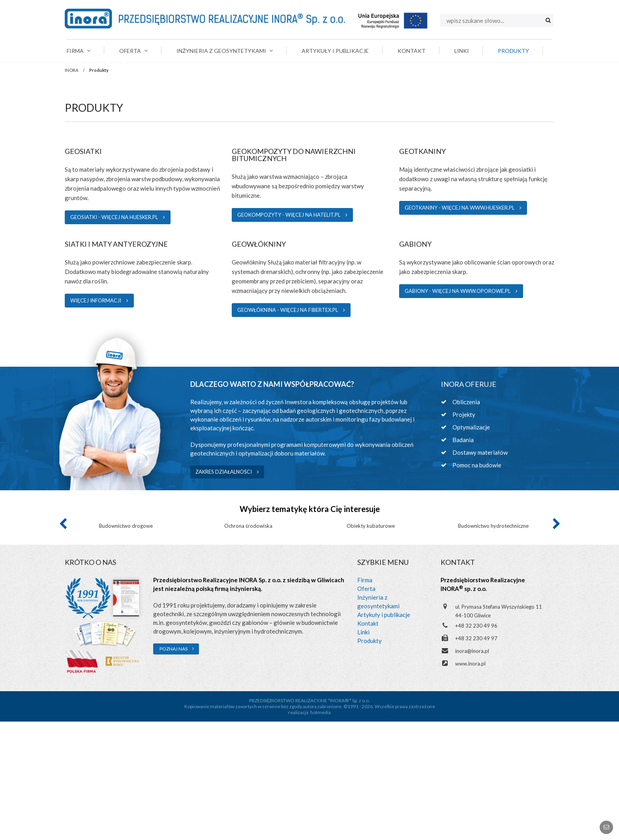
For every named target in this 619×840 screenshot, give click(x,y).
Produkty (370, 759)
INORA (71, 117)
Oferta (366, 707)
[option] (126, 609)
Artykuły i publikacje (384, 733)
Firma (365, 698)
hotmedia (321, 831)
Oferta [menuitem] (133, 51)
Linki (363, 750)
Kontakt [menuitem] (412, 51)
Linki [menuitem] (462, 51)
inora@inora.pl (472, 769)
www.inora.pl (470, 782)
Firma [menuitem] (79, 51)
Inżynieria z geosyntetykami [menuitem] (225, 51)
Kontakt (368, 742)
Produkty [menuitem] (513, 51)
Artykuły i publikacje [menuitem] (335, 51)
